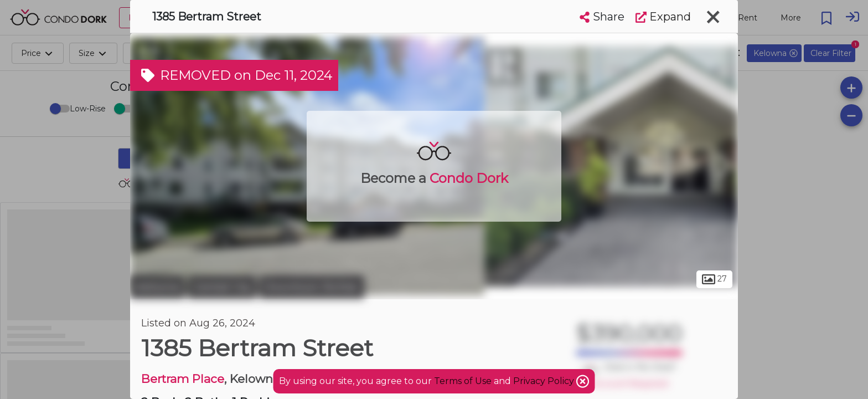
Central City (222, 287)
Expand (663, 17)
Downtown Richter (312, 287)
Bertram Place (183, 379)
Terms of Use (463, 381)
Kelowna (157, 287)
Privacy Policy (545, 381)
